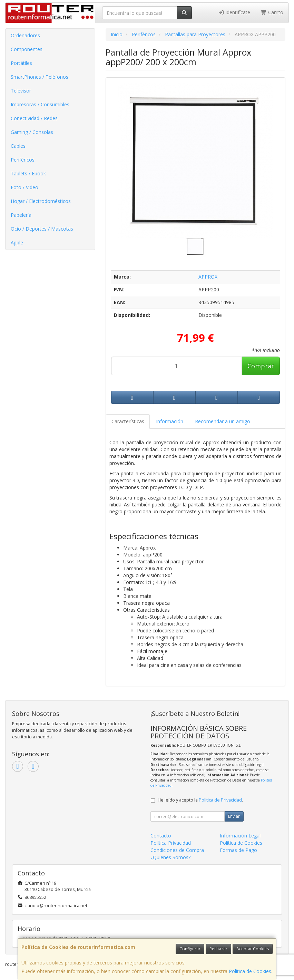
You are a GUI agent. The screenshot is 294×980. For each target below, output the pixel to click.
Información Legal (240, 836)
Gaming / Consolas (32, 132)
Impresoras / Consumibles (40, 104)
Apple (17, 242)
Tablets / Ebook (28, 173)
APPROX (208, 277)
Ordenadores (25, 35)
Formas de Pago (238, 850)
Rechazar (218, 949)
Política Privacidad (171, 843)
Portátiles (21, 63)
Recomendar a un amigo (223, 421)
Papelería (21, 215)
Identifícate (234, 12)
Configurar (190, 949)
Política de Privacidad (220, 800)
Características (128, 421)
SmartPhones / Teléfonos (40, 77)
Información (170, 421)
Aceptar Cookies (253, 949)
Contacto (161, 836)
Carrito (272, 12)
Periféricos (23, 160)
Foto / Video (24, 187)
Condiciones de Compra (177, 850)
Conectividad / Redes (34, 118)
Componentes (27, 49)
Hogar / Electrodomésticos (41, 201)
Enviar (234, 816)
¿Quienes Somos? (170, 857)
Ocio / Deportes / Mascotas (42, 229)
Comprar (261, 366)
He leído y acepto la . (200, 800)
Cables (18, 146)
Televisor (21, 91)
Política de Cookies (250, 971)
